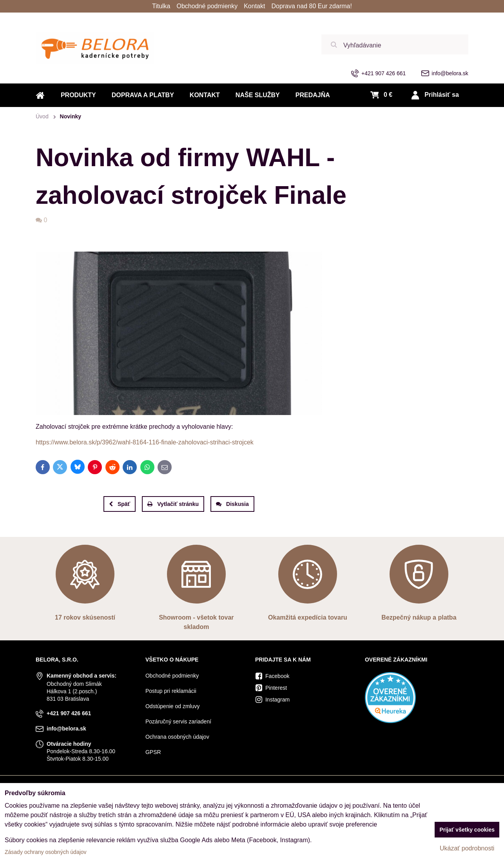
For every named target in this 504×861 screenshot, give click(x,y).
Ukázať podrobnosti (467, 848)
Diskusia (232, 504)
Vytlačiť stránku (173, 504)
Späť (120, 504)
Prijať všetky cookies (467, 830)
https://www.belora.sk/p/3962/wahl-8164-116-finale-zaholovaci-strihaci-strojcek (145, 442)
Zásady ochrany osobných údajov (46, 852)
